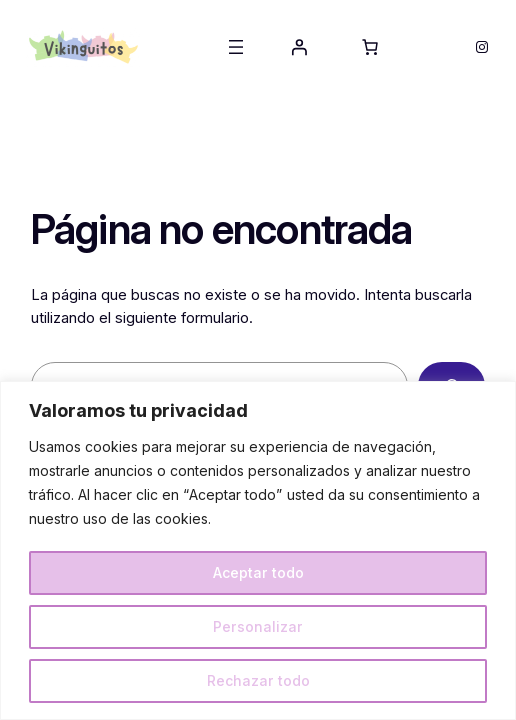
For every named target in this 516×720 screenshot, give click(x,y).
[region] (258, 550)
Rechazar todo (258, 680)
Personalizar (258, 626)
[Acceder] (299, 47)
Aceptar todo (258, 572)
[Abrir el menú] (236, 47)
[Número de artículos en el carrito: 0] (370, 47)
